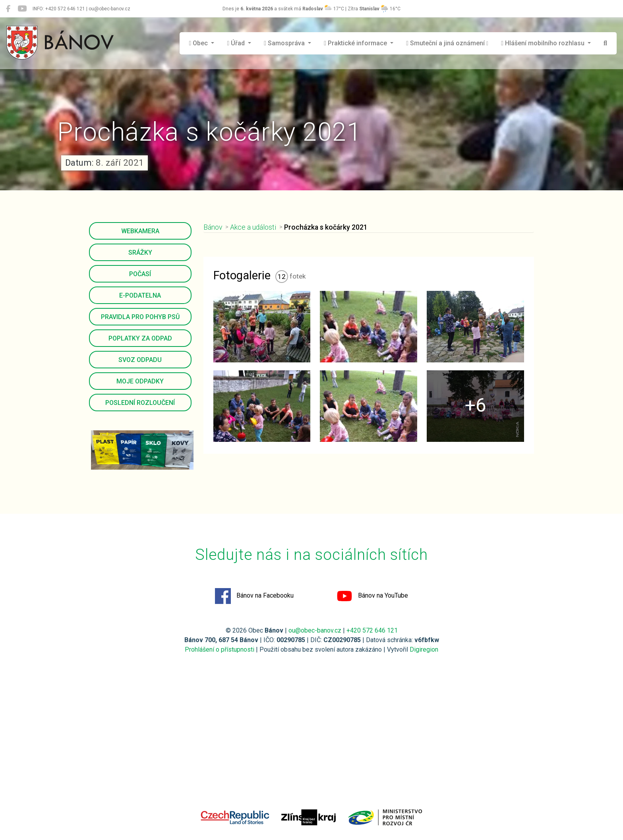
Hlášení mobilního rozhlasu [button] (544, 43)
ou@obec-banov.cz (315, 630)
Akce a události (253, 227)
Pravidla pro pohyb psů (140, 317)
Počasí (140, 274)
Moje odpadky (140, 381)
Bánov (213, 227)
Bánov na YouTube (372, 596)
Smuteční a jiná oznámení (447, 43)
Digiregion (424, 649)
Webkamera (140, 231)
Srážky (140, 253)
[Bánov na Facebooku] (8, 9)
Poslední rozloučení (140, 403)
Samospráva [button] (285, 43)
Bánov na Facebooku (254, 596)
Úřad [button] (237, 43)
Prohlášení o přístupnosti (220, 649)
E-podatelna (140, 295)
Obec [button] (199, 43)
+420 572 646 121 (372, 630)
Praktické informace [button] (356, 43)
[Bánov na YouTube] (22, 9)
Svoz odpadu (140, 360)
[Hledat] (605, 43)
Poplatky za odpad (140, 338)
